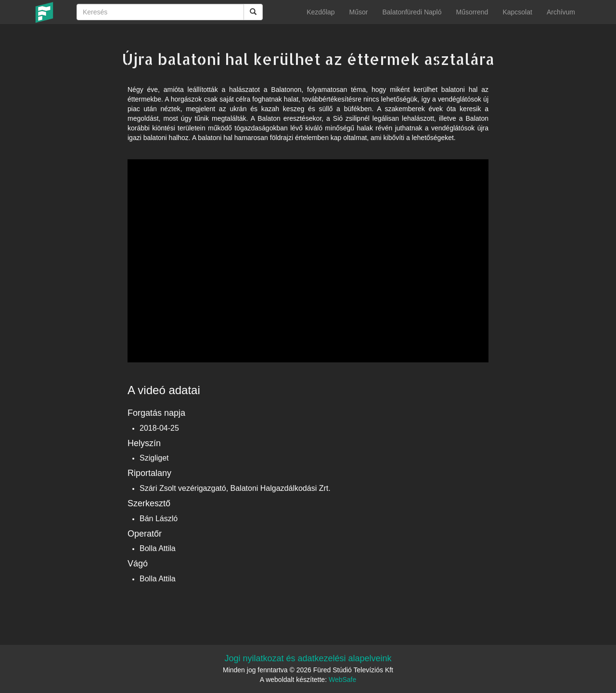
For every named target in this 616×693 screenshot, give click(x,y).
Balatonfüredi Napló (412, 12)
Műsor (359, 12)
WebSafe (342, 680)
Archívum (561, 12)
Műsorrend (472, 12)
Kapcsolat (517, 12)
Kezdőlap (321, 12)
